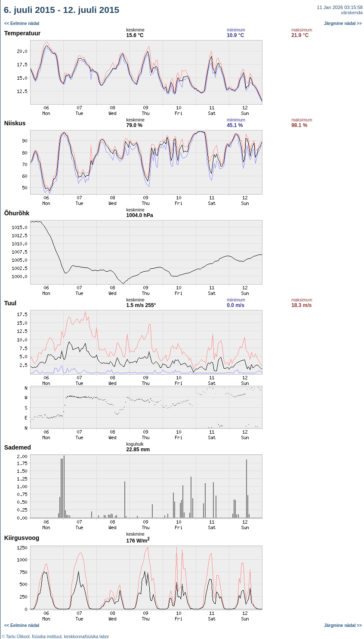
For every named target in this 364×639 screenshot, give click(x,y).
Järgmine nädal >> (343, 23)
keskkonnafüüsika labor (87, 637)
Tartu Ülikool (18, 637)
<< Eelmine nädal (22, 23)
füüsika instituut (47, 637)
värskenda (352, 12)
